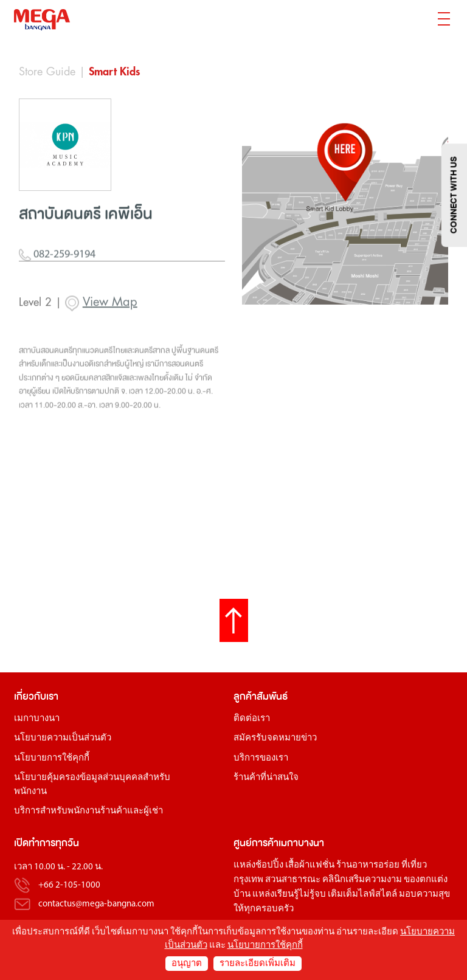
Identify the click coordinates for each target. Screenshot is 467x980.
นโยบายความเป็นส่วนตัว (63, 738)
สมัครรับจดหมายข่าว (275, 738)
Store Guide (47, 72)
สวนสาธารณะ (293, 880)
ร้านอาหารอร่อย (368, 865)
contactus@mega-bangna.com (96, 904)
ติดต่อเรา (252, 719)
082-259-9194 (57, 281)
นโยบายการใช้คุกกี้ (52, 758)
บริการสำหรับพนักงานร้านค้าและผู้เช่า (88, 811)
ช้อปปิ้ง (269, 865)
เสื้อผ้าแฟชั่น (310, 865)
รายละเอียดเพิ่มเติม (258, 964)
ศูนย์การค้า (256, 843)
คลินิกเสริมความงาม (362, 880)
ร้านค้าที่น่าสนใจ (266, 778)
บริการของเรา (261, 758)
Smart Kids (114, 72)
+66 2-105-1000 (69, 886)
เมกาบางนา (37, 719)
